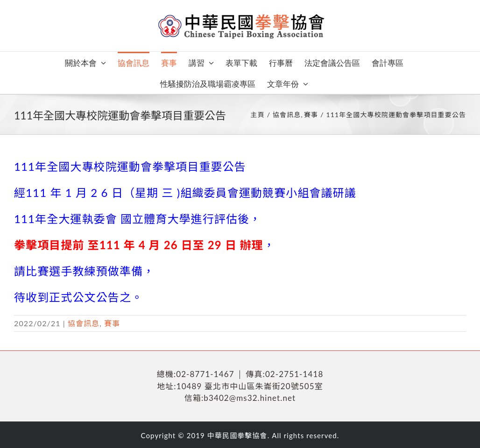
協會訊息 (84, 323)
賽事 (112, 323)
